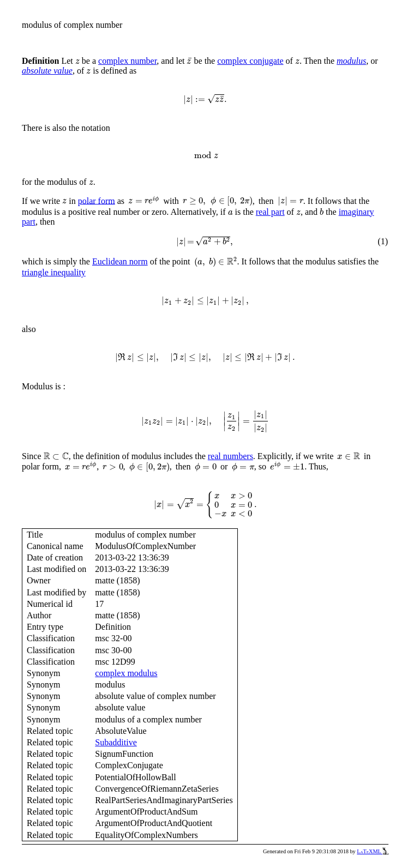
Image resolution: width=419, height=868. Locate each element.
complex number (127, 61)
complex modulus (126, 673)
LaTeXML (373, 851)
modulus (351, 61)
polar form (97, 200)
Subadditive (116, 742)
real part (270, 212)
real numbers (231, 456)
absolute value (47, 71)
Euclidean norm (120, 261)
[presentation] (77, 61)
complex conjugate (250, 61)
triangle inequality (54, 272)
